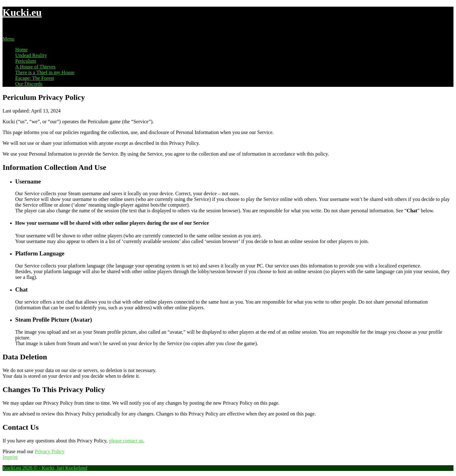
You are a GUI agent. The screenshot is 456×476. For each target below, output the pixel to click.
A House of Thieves (35, 67)
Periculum (26, 61)
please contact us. (127, 441)
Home (21, 50)
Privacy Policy (50, 451)
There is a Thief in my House (45, 72)
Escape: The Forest (35, 78)
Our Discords (29, 84)
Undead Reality (31, 55)
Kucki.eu (22, 12)
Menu (8, 39)
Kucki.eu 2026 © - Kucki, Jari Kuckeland (45, 468)
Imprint (10, 457)
